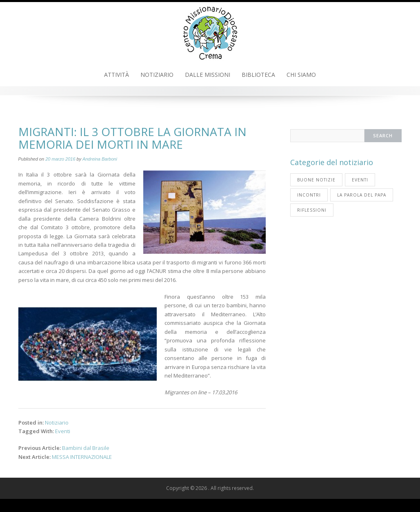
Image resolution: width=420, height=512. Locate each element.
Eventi (63, 431)
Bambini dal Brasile (86, 448)
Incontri (309, 195)
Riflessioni (312, 210)
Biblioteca (258, 75)
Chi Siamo (301, 75)
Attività (117, 75)
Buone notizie (316, 180)
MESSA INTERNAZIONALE (82, 457)
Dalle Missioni (208, 75)
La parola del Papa (362, 195)
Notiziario (157, 75)
